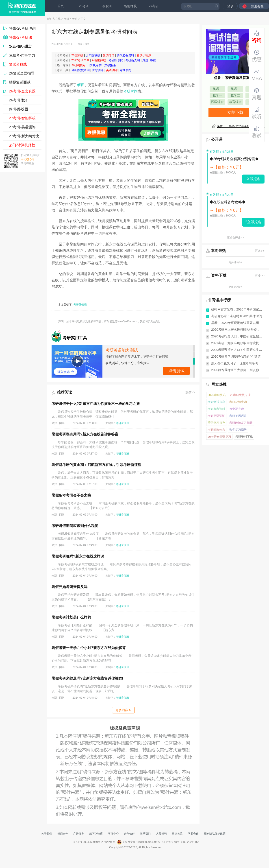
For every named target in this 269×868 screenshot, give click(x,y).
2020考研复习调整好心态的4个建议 (236, 356)
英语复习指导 (216, 423)
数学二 (235, 95)
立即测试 (176, 371)
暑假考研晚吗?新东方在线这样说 (78, 556)
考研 (66, 19)
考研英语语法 (238, 416)
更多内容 (123, 710)
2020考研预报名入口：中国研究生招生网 (240, 350)
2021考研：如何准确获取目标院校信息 (238, 343)
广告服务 (79, 834)
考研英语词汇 (216, 416)
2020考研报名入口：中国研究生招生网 (238, 336)
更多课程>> (235, 262)
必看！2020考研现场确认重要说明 (235, 323)
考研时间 (130, 91)
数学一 (217, 95)
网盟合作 (193, 834)
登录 (230, 6)
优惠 (257, 56)
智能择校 (130, 6)
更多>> (190, 392)
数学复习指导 (238, 430)
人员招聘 (161, 834)
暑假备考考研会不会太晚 (71, 495)
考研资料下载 (244, 437)
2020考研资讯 (217, 395)
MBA (257, 75)
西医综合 (217, 102)
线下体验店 (96, 834)
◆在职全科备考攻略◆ (228, 202)
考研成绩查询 (238, 402)
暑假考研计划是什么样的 (71, 617)
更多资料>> (235, 287)
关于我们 (47, 834)
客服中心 (113, 834)
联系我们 (145, 834)
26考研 (84, 6)
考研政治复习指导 (241, 423)
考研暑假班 (80, 305)
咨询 (257, 37)
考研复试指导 (216, 402)
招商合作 (63, 834)
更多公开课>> (235, 238)
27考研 (154, 6)
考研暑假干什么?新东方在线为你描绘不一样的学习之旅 (96, 404)
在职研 (107, 6)
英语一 (217, 89)
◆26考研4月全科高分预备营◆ (234, 159)
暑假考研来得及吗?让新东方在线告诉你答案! (87, 678)
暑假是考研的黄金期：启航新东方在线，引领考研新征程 (96, 465)
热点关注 (177, 834)
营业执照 (110, 842)
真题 (257, 94)
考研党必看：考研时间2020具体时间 (237, 316)
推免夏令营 (237, 409)
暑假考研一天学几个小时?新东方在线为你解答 (89, 648)
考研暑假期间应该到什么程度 (75, 526)
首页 (61, 6)
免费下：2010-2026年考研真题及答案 (241, 126)
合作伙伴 (129, 834)
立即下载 (235, 112)
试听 (257, 113)
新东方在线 (54, 19)
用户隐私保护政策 (215, 834)
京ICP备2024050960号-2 (88, 842)
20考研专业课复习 (219, 437)
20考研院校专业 (240, 395)
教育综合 (235, 102)
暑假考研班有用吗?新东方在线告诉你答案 (85, 434)
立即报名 (253, 179)
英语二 (235, 89)
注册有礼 (257, 6)
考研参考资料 (216, 409)
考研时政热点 (216, 430)
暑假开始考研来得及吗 (69, 587)
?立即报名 (253, 222)
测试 (257, 132)
